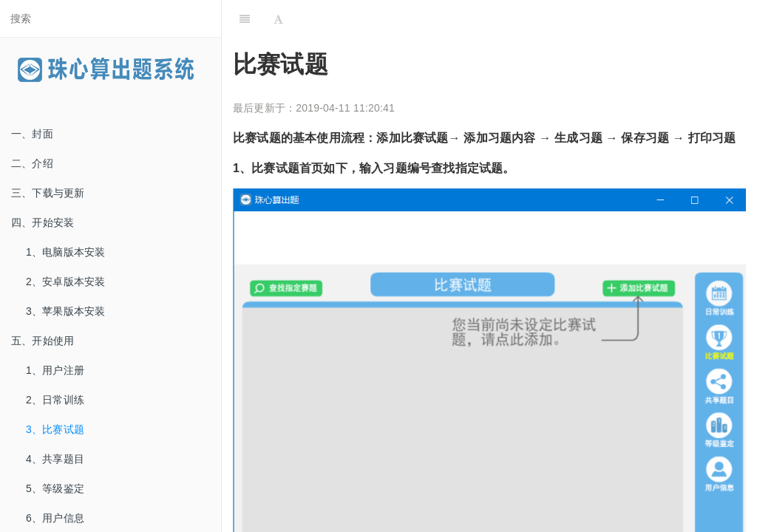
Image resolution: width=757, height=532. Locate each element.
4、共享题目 (55, 459)
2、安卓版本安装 (65, 282)
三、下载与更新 (48, 193)
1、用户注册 (55, 370)
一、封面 (32, 134)
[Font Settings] (278, 18)
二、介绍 (32, 163)
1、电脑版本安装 (65, 252)
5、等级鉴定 (55, 488)
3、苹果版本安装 (65, 311)
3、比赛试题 (55, 429)
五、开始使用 (43, 341)
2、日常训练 (55, 400)
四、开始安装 (43, 222)
